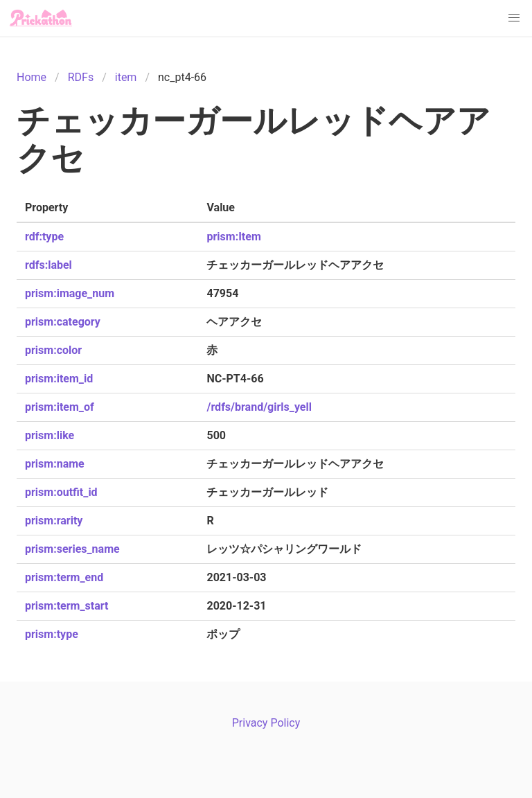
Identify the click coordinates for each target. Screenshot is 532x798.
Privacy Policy (266, 723)
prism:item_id (59, 379)
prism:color (53, 350)
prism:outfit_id (61, 492)
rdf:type (44, 237)
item (126, 77)
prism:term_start (66, 606)
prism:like (50, 435)
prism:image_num (70, 293)
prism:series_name (72, 549)
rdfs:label (48, 265)
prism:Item (233, 237)
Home (32, 77)
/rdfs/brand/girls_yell (259, 407)
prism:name (55, 464)
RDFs (81, 77)
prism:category (63, 322)
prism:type (52, 634)
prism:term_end (64, 577)
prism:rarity (54, 521)
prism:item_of (60, 407)
